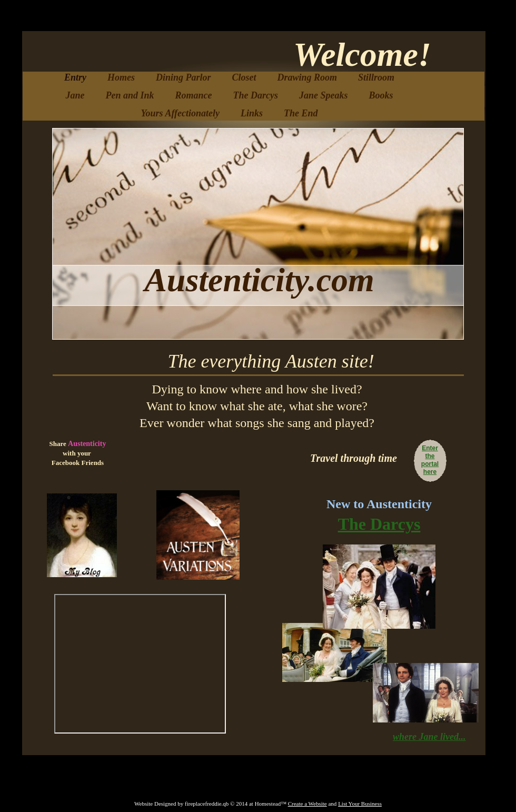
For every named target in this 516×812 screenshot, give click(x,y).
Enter (430, 448)
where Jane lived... (429, 737)
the (430, 456)
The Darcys (379, 524)
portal (430, 464)
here (430, 472)
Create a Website (307, 804)
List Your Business (360, 804)
